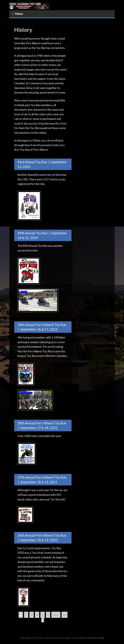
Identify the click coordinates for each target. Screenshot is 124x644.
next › (56, 615)
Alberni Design (96, 638)
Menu (18, 14)
